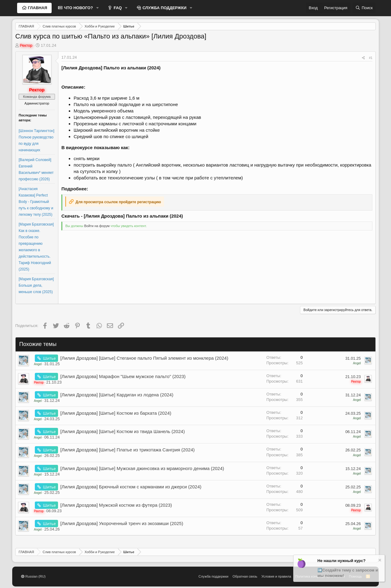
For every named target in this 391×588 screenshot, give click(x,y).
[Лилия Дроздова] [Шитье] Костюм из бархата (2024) (116, 413)
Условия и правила (276, 576)
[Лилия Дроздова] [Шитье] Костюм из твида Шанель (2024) (122, 431)
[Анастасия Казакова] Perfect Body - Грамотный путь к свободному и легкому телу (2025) (36, 202)
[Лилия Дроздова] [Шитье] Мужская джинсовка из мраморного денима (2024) (142, 468)
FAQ (117, 8)
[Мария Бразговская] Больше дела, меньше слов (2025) (36, 285)
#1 (371, 58)
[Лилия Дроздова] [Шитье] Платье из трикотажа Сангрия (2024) (127, 450)
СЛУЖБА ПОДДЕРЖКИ (164, 8)
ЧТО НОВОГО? (78, 8)
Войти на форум (97, 226)
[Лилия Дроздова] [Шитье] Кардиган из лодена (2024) (117, 395)
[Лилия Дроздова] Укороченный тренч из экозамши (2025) (122, 523)
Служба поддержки (214, 576)
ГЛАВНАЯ (37, 8)
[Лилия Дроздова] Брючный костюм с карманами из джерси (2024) (131, 487)
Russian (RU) (33, 576)
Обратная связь (245, 576)
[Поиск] (364, 8)
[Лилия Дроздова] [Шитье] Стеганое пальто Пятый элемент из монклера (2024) (144, 358)
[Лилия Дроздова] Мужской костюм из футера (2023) (116, 505)
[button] (97, 8)
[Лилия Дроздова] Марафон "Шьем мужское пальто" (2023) (123, 376)
